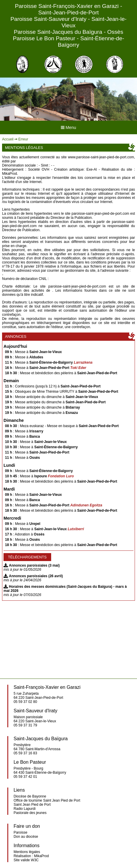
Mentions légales (27, 852)
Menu (68, 127)
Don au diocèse (26, 837)
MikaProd (42, 856)
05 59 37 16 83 (25, 753)
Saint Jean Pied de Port (32, 805)
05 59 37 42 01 (25, 777)
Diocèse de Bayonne (30, 796)
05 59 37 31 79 (25, 725)
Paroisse (20, 832)
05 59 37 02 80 (25, 702)
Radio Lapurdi (25, 809)
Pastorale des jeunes (30, 813)
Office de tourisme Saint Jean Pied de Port (47, 800)
